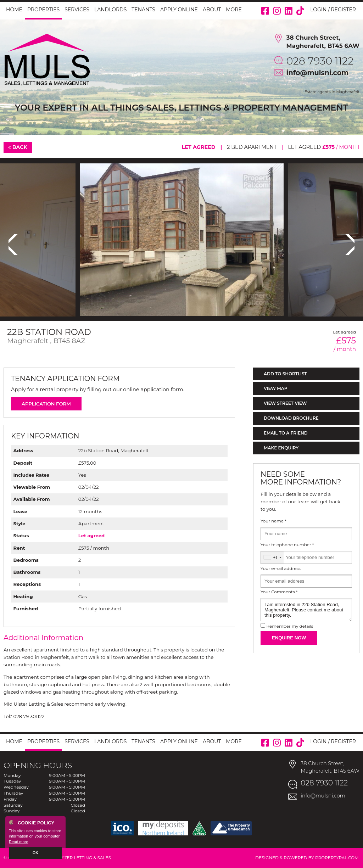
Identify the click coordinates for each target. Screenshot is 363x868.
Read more (18, 842)
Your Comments (279, 592)
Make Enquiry (281, 448)
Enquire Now (289, 638)
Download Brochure (291, 418)
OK (36, 853)
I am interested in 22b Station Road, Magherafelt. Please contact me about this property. (306, 610)
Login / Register (333, 10)
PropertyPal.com (337, 858)
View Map (276, 388)
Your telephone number (287, 545)
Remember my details (290, 626)
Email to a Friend (286, 433)
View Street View (285, 403)
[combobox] (272, 557)
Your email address (281, 569)
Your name (273, 521)
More (234, 10)
